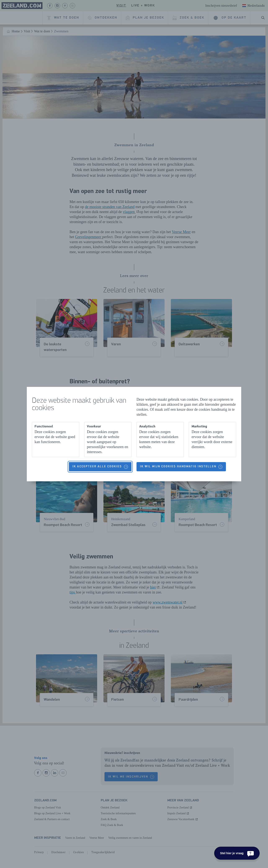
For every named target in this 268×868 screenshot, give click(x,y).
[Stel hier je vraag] (237, 853)
